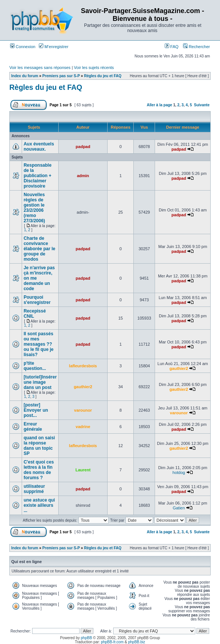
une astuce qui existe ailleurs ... (39, 505)
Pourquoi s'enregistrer (37, 300)
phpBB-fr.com (112, 642)
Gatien (179, 508)
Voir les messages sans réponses (40, 67)
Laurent (83, 470)
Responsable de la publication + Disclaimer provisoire (38, 176)
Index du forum (25, 76)
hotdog (179, 472)
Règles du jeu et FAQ (103, 76)
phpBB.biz (137, 642)
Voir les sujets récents (94, 67)
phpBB (86, 638)
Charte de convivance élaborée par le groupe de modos (39, 249)
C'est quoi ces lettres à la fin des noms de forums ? (39, 470)
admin (83, 176)
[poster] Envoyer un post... (36, 410)
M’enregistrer (54, 47)
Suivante (202, 105)
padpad (83, 147)
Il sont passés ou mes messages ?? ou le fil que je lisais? (38, 344)
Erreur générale (33, 427)
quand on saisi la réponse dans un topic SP (39, 446)
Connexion (23, 47)
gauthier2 (179, 368)
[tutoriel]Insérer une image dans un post (40, 382)
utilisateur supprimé (34, 489)
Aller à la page (159, 105)
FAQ (172, 47)
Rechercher (196, 47)
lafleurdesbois (83, 366)
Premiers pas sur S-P (61, 76)
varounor (83, 410)
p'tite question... (35, 366)
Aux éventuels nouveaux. (39, 147)
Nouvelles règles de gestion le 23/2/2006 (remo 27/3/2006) (34, 208)
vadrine (83, 427)
